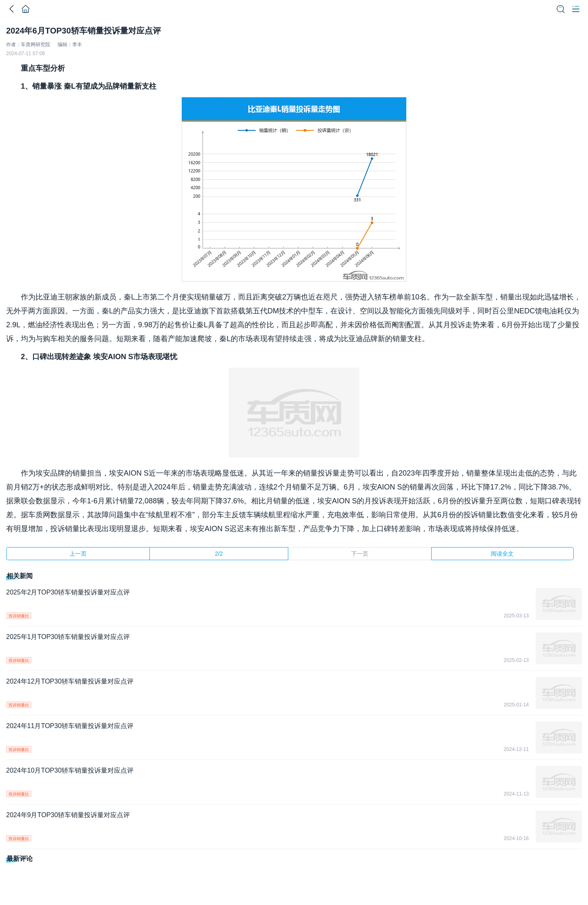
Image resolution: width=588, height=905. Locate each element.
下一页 (360, 554)
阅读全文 (502, 554)
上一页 (78, 554)
